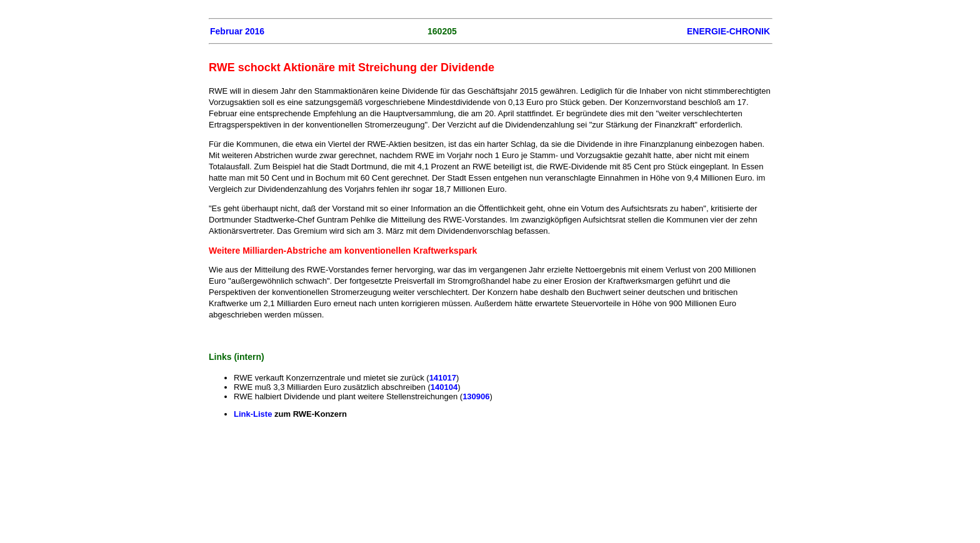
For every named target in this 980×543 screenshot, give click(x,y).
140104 (444, 387)
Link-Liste (254, 414)
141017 (443, 378)
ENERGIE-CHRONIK (728, 31)
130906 (476, 396)
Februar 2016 (237, 31)
